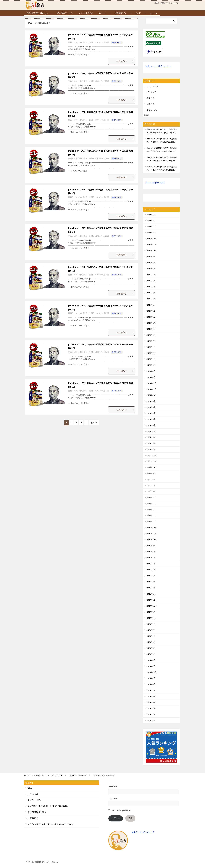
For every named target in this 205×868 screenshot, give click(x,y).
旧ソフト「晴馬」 (35, 800)
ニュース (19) (152, 86)
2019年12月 (152, 672)
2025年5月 (151, 281)
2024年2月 (151, 371)
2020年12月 (152, 600)
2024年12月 (152, 311)
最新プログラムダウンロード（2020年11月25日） (48, 806)
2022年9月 (151, 474)
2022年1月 (151, 522)
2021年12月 (152, 528)
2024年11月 (152, 317)
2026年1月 (151, 233)
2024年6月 (151, 347)
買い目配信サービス (65, 13)
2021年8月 (151, 552)
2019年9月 (151, 678)
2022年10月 (152, 468)
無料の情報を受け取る (37, 812)
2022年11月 (152, 461)
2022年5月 (151, 498)
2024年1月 (151, 377)
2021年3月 (151, 582)
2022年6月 (151, 491)
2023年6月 (151, 419)
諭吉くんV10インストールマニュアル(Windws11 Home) (51, 824)
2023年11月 (152, 389)
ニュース (153, 13)
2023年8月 (151, 407)
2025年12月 (152, 239)
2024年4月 (151, 359)
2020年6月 (151, 636)
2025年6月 (151, 275)
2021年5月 (151, 570)
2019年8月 (151, 684)
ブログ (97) (151, 92)
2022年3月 (151, 510)
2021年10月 (152, 540)
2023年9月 (151, 401)
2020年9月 (151, 618)
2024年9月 (151, 329)
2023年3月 (151, 437)
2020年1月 (151, 666)
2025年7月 (151, 269)
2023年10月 (152, 395)
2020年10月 (152, 612)
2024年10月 (152, 323)
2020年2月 (151, 660)
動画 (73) (150, 98)
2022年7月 (151, 485)
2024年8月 (151, 335)
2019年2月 (151, 708)
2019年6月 (151, 696)
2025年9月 (151, 257)
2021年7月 (151, 558)
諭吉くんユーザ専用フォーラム (158, 66)
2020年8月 (151, 624)
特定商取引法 (120, 13)
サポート (102, 13)
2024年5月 (151, 353)
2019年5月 (151, 702)
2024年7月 (151, 341)
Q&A (30, 788)
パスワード (113, 799)
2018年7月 (151, 720)
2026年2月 (151, 227)
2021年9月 (151, 546)
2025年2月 (151, 299)
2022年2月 (151, 516)
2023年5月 (151, 425)
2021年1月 (151, 594)
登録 (130, 818)
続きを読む (125, 61)
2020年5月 (151, 642)
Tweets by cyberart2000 (155, 183)
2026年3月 (151, 221)
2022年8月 (151, 479)
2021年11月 (152, 534)
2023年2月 (151, 443)
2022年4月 (151, 504)
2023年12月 (152, 383)
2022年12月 (152, 455)
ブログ (138, 13)
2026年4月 (151, 215)
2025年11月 (152, 245)
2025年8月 (151, 263)
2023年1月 (151, 449)
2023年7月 (151, 413)
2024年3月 (151, 365)
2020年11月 (152, 606)
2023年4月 (151, 431)
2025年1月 (151, 305)
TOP (45, 775)
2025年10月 (152, 251)
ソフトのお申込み (86, 13)
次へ (93, 423)
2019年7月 (151, 690)
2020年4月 (151, 648)
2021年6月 (151, 564)
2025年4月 (151, 287)
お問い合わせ (33, 794)
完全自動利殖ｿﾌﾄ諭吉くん (37, 13)
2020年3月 (151, 654)
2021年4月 (151, 576)
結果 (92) (150, 104)
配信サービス (117, 43)
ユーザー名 (113, 787)
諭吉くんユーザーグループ (143, 832)
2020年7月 (151, 630)
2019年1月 (151, 714)
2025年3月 (151, 293)
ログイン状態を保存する (119, 811)
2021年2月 (151, 588)
